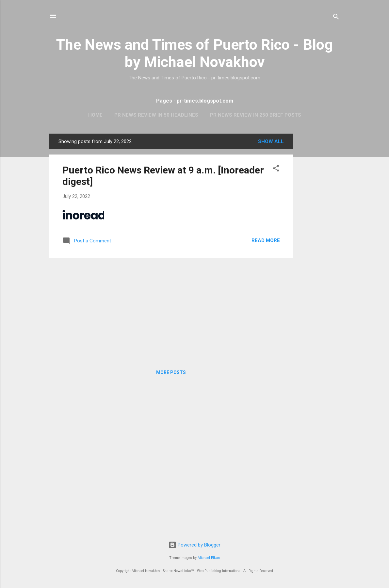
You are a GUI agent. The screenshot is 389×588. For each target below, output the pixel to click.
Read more (266, 240)
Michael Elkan (209, 558)
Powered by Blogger (194, 545)
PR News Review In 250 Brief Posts (256, 115)
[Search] (336, 18)
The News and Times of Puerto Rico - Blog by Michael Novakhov (194, 53)
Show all (271, 141)
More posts (171, 372)
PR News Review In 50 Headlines (156, 115)
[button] (276, 169)
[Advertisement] (319, 232)
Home (95, 115)
